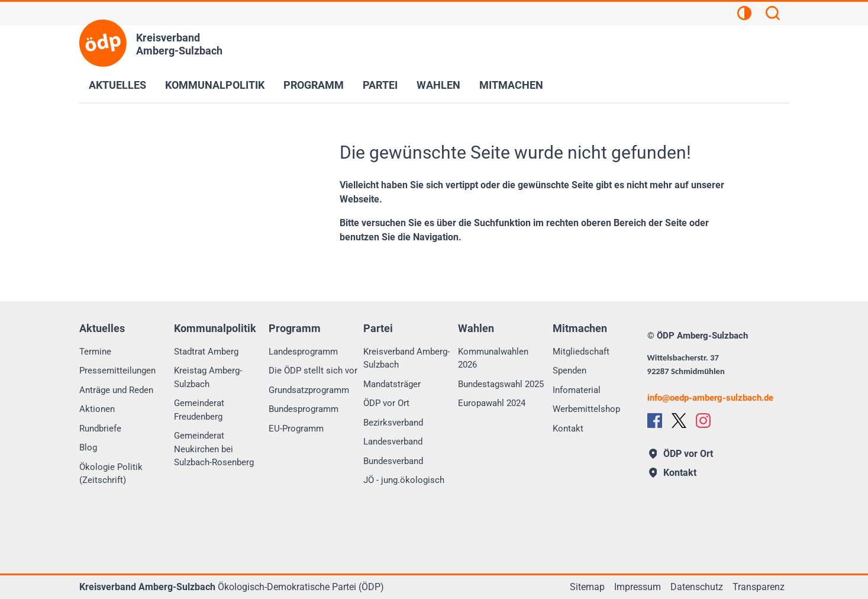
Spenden (569, 371)
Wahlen (438, 85)
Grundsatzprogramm (309, 390)
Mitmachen (511, 85)
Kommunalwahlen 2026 (493, 358)
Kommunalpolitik (215, 85)
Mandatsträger (392, 384)
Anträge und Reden (116, 390)
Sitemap (587, 587)
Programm (314, 85)
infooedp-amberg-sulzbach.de (710, 398)
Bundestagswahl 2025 (501, 384)
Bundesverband (393, 461)
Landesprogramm (303, 352)
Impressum (638, 587)
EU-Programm (296, 429)
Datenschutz (697, 587)
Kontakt (568, 429)
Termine (95, 352)
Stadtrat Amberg (206, 352)
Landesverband (393, 442)
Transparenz (759, 587)
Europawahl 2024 (492, 403)
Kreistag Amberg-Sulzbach (208, 377)
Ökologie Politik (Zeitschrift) (111, 474)
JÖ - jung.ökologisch (404, 480)
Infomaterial (577, 390)
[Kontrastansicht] (744, 15)
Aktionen (97, 409)
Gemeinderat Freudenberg (199, 410)
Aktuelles (117, 85)
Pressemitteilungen (117, 371)
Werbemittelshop (586, 409)
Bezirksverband (393, 423)
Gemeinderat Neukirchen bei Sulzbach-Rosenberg (214, 449)
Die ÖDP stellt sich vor (313, 371)
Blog (88, 447)
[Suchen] (773, 15)
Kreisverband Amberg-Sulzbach (406, 358)
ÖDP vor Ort (386, 403)
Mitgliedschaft (581, 352)
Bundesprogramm (304, 409)
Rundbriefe (100, 429)
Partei (380, 85)
